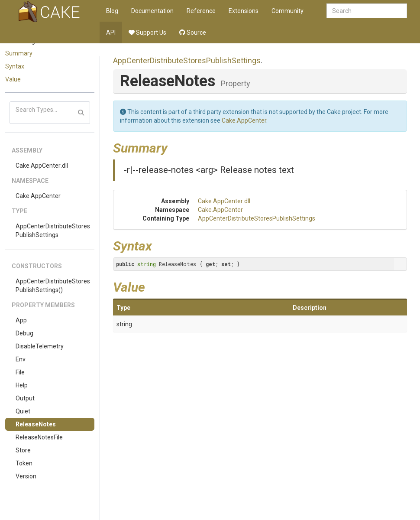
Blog (112, 11)
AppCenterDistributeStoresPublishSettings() (53, 286)
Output (25, 398)
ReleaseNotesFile (39, 437)
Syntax (15, 66)
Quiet (23, 411)
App (21, 320)
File (20, 372)
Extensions (244, 11)
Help (22, 385)
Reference (201, 11)
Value (13, 79)
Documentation (152, 11)
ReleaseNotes (36, 424)
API (111, 32)
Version (26, 476)
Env (21, 359)
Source (193, 32)
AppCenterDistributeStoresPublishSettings (53, 231)
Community (288, 11)
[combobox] (367, 11)
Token (24, 463)
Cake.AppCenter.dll (42, 166)
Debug (24, 333)
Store (23, 450)
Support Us (147, 32)
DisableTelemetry (40, 346)
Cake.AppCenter (38, 196)
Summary (19, 53)
